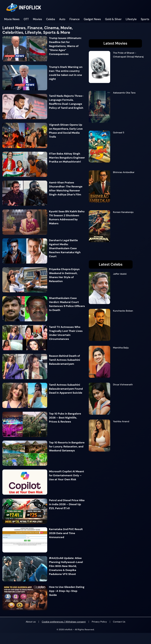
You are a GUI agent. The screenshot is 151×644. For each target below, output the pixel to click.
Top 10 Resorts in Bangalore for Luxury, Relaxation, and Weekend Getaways (67, 447)
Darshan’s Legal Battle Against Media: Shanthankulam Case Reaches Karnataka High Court (65, 248)
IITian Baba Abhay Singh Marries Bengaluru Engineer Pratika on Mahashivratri (67, 158)
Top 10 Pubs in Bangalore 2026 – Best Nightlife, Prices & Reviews (65, 418)
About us (31, 622)
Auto (62, 19)
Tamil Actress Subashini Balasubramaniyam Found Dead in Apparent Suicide (66, 389)
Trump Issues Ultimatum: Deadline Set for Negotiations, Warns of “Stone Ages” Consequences (65, 46)
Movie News (12, 19)
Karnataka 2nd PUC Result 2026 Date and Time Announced (66, 533)
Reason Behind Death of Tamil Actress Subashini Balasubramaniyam (65, 360)
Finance (75, 19)
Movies (37, 19)
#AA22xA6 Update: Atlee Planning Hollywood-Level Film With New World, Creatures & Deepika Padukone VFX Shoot (66, 566)
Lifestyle (131, 19)
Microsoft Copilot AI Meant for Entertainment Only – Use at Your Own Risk (67, 475)
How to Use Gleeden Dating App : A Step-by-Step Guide (67, 591)
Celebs (51, 19)
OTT (26, 19)
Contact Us (119, 622)
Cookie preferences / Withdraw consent (64, 622)
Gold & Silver (113, 19)
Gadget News (92, 19)
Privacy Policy (99, 622)
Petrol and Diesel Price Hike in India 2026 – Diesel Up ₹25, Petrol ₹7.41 (67, 504)
